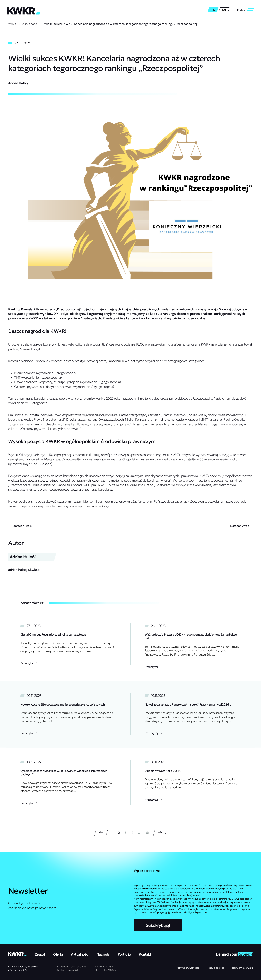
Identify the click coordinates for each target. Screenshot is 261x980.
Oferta (58, 954)
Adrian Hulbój (18, 83)
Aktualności (30, 24)
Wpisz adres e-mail (148, 871)
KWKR (12, 24)
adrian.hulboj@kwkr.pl (24, 570)
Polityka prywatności (188, 968)
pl (213, 10)
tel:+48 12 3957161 (67, 970)
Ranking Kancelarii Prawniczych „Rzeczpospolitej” (45, 309)
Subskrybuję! (158, 925)
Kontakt (145, 954)
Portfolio (124, 954)
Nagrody (103, 954)
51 (148, 833)
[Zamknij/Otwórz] (245, 10)
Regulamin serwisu (243, 968)
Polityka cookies (215, 968)
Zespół (40, 954)
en (224, 10)
